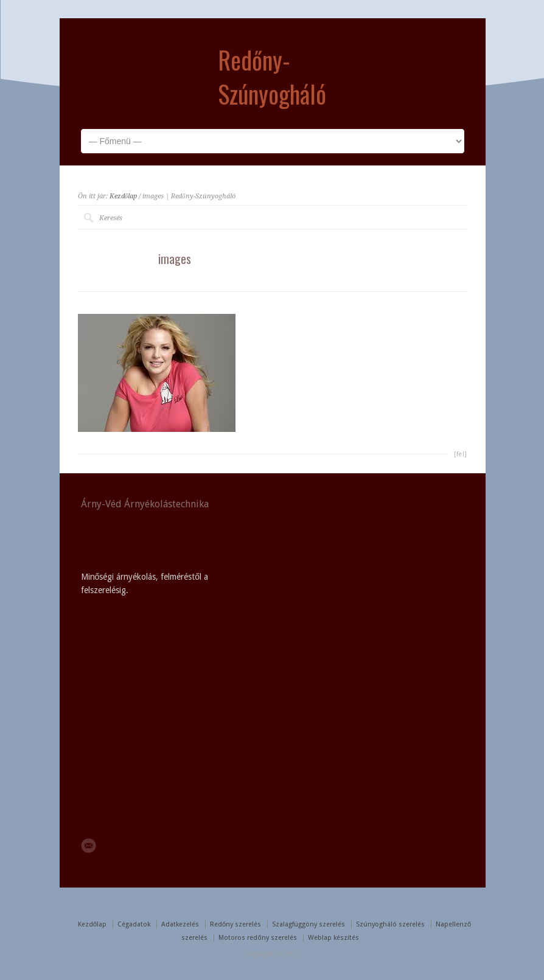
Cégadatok (134, 924)
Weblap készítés (333, 938)
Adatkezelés (180, 924)
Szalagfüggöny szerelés (309, 924)
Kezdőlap (124, 196)
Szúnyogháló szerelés (390, 924)
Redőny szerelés (235, 924)
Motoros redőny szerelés (257, 938)
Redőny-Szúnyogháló (272, 77)
